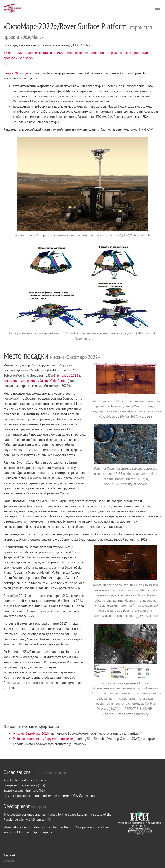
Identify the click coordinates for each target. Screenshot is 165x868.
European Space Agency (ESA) (24, 785)
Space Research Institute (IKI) (24, 790)
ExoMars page (79, 827)
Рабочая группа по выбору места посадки (43, 739)
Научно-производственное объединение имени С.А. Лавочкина (49, 796)
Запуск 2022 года (16, 73)
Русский (9, 855)
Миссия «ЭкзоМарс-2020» (32, 733)
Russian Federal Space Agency (25, 780)
